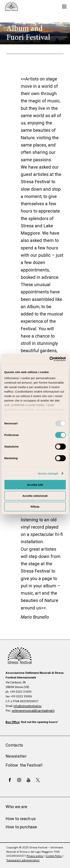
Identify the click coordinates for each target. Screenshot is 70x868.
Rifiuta (35, 507)
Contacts (14, 745)
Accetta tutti (35, 485)
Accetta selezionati (35, 496)
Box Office (13, 722)
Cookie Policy (54, 856)
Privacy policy (35, 856)
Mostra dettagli (48, 473)
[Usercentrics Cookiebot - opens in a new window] (50, 359)
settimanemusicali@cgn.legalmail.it (33, 711)
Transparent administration (23, 860)
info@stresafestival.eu (28, 706)
